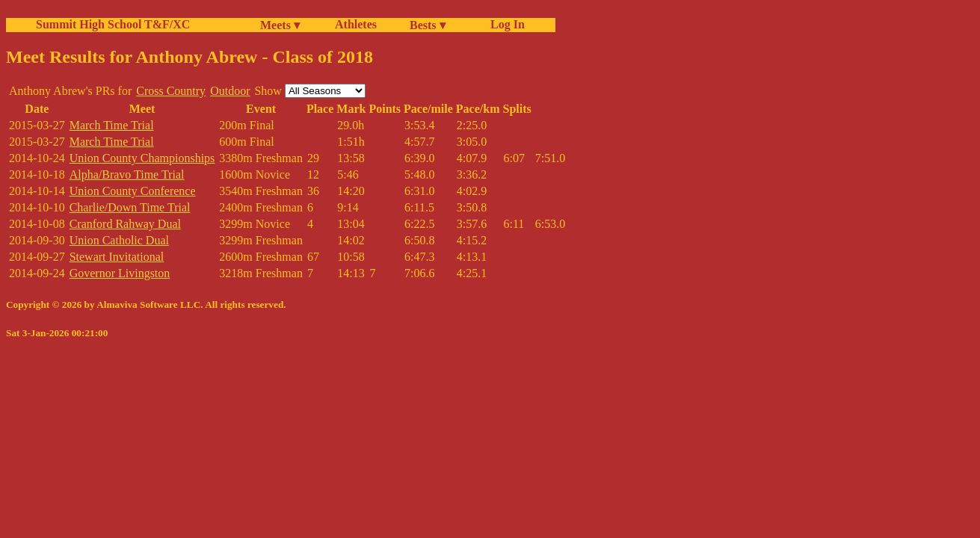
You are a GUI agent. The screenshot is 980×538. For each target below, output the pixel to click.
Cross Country (171, 91)
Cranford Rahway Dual (125, 224)
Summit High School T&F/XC (113, 24)
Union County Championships (142, 158)
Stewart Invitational (117, 257)
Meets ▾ (280, 25)
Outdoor (230, 91)
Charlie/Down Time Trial (130, 207)
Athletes (356, 24)
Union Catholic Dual (119, 240)
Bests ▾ (428, 25)
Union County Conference (133, 191)
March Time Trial (112, 125)
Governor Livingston (120, 273)
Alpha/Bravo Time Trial (127, 174)
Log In (505, 24)
